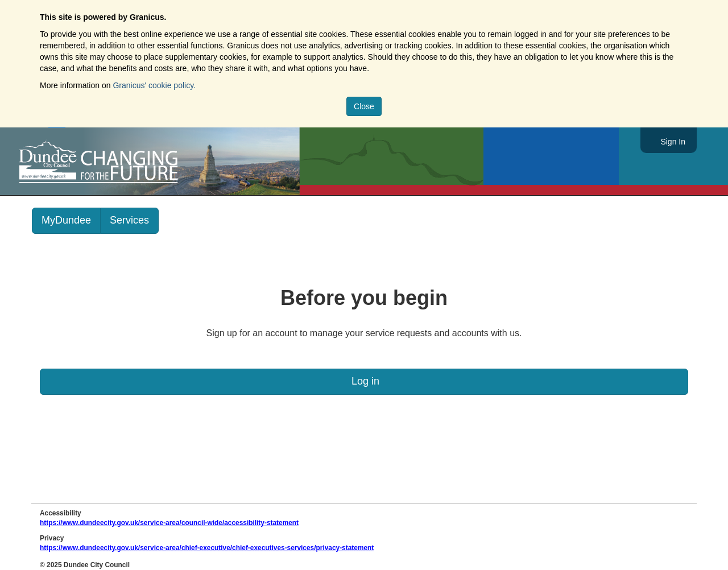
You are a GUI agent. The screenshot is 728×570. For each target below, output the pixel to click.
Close (364, 106)
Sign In (673, 142)
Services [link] (129, 220)
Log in (364, 381)
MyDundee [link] (66, 220)
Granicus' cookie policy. (154, 85)
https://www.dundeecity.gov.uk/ (150, 162)
